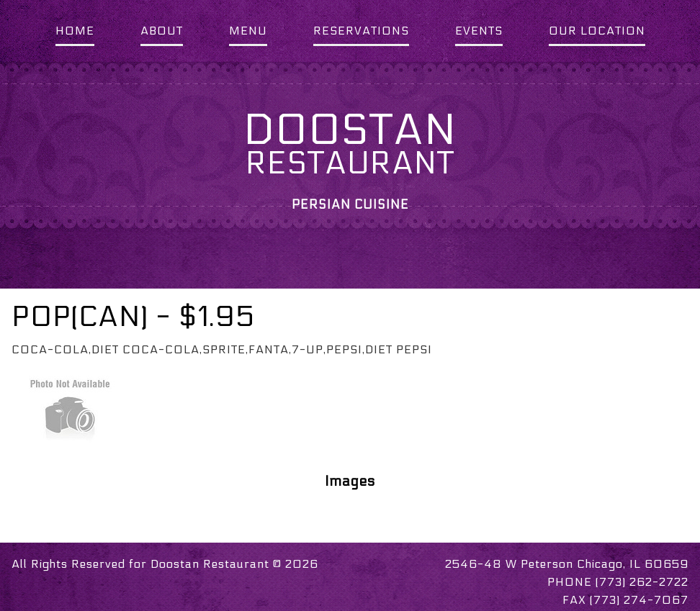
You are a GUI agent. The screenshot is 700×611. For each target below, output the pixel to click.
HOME (75, 31)
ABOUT (162, 31)
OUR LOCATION (597, 31)
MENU (248, 31)
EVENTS (479, 31)
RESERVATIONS (361, 31)
